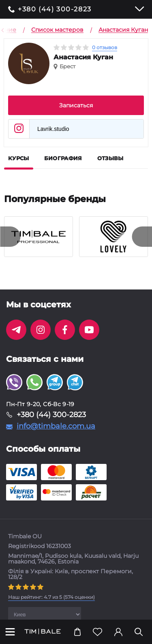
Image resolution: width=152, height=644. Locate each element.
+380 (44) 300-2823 (55, 9)
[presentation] (10, 237)
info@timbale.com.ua (56, 426)
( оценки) (51, 597)
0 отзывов (105, 47)
